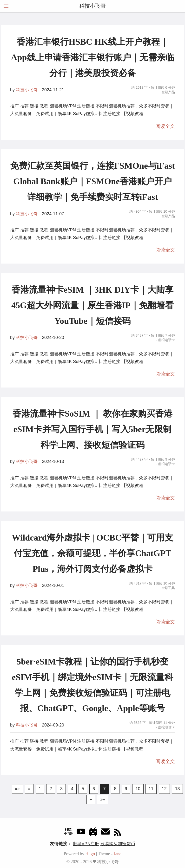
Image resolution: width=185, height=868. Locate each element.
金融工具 (168, 588)
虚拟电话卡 (166, 340)
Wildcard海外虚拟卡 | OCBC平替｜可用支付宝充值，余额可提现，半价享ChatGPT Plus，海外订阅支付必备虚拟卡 (92, 553)
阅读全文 (165, 126)
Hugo (90, 854)
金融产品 (168, 92)
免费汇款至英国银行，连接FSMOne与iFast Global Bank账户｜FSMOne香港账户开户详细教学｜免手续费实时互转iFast (92, 181)
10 (138, 789)
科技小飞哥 (92, 6)
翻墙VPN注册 (86, 844)
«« (17, 789)
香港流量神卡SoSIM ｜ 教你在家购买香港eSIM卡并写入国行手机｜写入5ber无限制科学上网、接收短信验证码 (92, 429)
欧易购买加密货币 (118, 844)
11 (151, 789)
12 (164, 789)
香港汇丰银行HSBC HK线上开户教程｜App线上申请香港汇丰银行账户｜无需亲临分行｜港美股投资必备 (92, 57)
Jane (118, 854)
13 (177, 789)
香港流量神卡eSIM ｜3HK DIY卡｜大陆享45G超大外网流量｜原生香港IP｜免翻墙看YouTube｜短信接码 (92, 305)
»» (103, 799)
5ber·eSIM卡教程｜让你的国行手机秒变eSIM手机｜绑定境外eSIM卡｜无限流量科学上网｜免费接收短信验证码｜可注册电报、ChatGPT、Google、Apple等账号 (92, 685)
